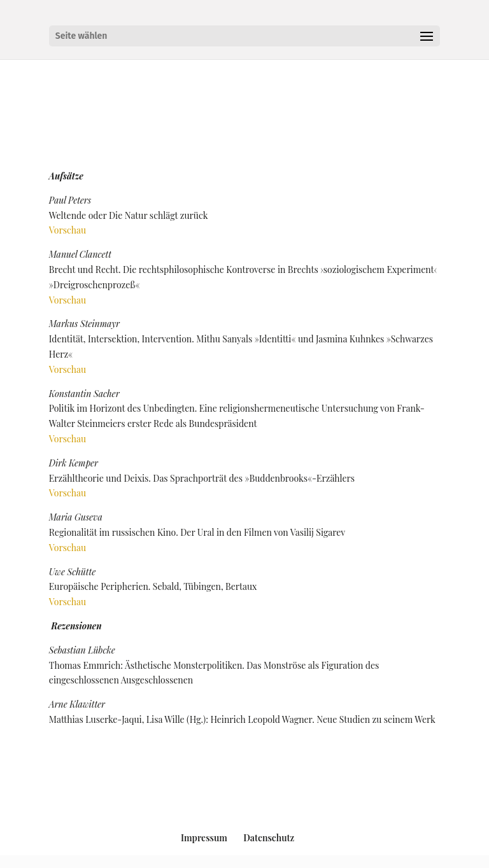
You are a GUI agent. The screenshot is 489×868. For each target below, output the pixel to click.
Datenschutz (269, 838)
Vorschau (67, 230)
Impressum (204, 838)
